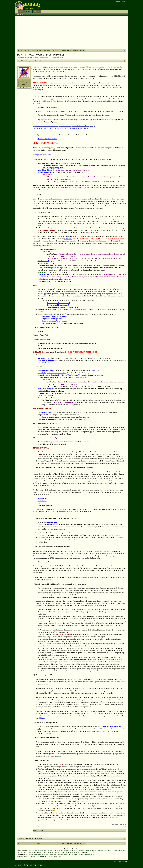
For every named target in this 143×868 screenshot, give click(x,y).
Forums (29, 12)
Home (21, 12)
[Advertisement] (72, 32)
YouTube (33, 856)
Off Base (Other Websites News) (57, 854)
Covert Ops (99, 851)
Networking (39, 853)
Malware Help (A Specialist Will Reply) (35, 57)
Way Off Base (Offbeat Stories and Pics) (81, 854)
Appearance (65, 851)
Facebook (25, 856)
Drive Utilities (108, 851)
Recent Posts (20, 14)
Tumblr (44, 856)
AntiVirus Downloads (111, 185)
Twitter (39, 856)
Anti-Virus (57, 851)
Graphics (122, 851)
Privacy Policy (124, 864)
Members (37, 12)
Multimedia (30, 853)
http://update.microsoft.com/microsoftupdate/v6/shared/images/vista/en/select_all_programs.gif (64, 126)
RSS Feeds (57, 856)
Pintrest (50, 856)
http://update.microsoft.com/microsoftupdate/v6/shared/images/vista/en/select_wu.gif (60, 128)
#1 (125, 827)
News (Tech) (41, 854)
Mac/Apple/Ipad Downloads (79, 853)
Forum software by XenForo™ (31, 866)
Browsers (79, 851)
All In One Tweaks (31, 851)
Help (116, 861)
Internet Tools (21, 853)
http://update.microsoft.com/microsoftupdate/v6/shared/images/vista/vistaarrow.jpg (65, 120)
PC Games (56, 853)
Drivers (116, 851)
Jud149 (35, 830)
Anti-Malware (48, 851)
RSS (126, 861)
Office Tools (47, 853)
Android (40, 851)
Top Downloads (31, 854)
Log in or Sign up (120, 2)
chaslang (54, 57)
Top (123, 861)
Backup (72, 851)
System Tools (65, 853)
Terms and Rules (114, 864)
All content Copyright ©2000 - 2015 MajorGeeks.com (31, 864)
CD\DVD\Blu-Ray (89, 851)
